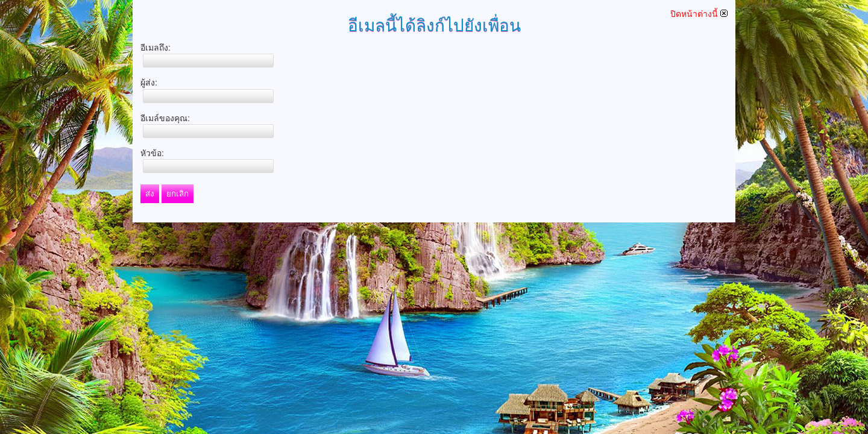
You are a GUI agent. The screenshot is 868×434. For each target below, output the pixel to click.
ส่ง (150, 194)
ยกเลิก (178, 194)
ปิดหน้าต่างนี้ (699, 14)
